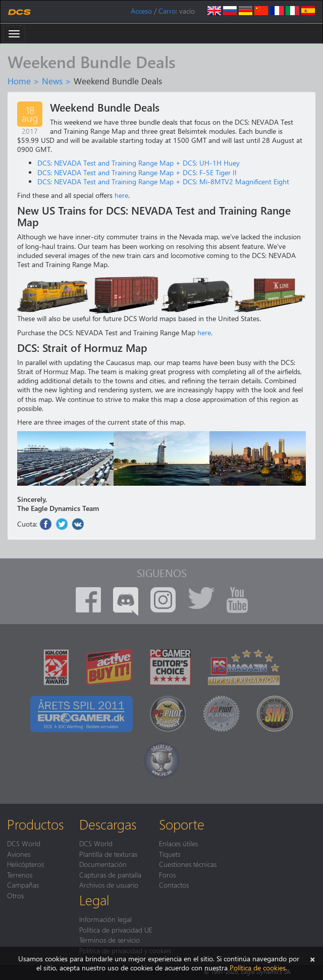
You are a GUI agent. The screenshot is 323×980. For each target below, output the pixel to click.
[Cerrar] (312, 959)
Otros (15, 895)
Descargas (108, 824)
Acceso (141, 11)
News (52, 81)
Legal (94, 900)
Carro (167, 11)
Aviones (19, 854)
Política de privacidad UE (116, 930)
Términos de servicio (110, 940)
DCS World (24, 843)
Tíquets (170, 854)
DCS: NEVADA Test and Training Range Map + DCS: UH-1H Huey (139, 163)
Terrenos (20, 874)
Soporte (182, 824)
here (121, 195)
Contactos (174, 885)
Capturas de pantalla (110, 874)
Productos (35, 824)
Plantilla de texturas (108, 854)
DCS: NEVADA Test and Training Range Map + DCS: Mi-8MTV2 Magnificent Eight (163, 182)
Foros (167, 874)
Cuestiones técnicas (188, 864)
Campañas (23, 885)
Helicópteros (25, 864)
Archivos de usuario (109, 885)
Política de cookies (258, 968)
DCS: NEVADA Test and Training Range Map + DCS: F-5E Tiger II (137, 172)
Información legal (105, 919)
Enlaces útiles (178, 843)
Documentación (103, 864)
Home (19, 81)
